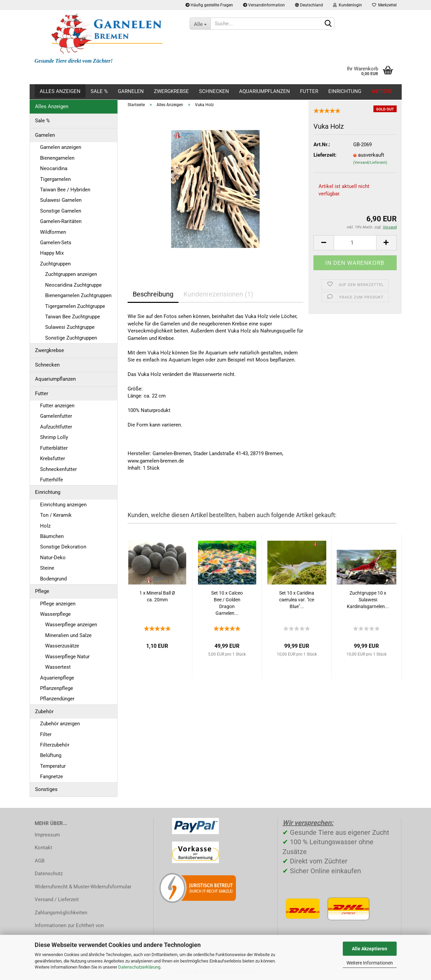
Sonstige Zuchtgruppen (71, 338)
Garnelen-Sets (56, 243)
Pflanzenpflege (57, 688)
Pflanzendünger (57, 699)
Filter (46, 734)
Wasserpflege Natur (67, 657)
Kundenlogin (347, 5)
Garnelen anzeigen (61, 147)
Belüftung (51, 755)
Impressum (47, 835)
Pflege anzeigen (58, 604)
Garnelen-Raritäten (61, 221)
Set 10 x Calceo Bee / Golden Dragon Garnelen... (227, 603)
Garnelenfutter (56, 416)
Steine (47, 568)
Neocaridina (54, 168)
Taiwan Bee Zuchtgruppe (73, 317)
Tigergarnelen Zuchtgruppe (75, 306)
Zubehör (44, 712)
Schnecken (214, 91)
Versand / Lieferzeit (57, 899)
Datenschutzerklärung (139, 967)
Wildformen (53, 232)
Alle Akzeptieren (370, 949)
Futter (309, 91)
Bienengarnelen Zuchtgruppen (78, 295)
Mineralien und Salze (68, 635)
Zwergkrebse (171, 91)
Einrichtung (345, 91)
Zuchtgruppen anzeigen (71, 274)
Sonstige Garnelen (61, 211)
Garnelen (131, 91)
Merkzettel (384, 5)
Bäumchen (52, 536)
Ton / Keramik (56, 515)
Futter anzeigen (57, 406)
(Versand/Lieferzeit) (370, 163)
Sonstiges (46, 789)
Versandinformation (264, 5)
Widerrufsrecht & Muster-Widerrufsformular (83, 887)
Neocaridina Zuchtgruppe (73, 285)
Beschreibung (153, 294)
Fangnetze (52, 777)
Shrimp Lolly (54, 437)
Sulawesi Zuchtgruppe (70, 327)
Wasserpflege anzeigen (71, 625)
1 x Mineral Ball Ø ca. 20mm (157, 596)
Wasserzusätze (62, 646)
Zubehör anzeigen (60, 724)
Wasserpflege (55, 614)
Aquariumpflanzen (264, 91)
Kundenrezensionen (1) (218, 294)
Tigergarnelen (55, 179)
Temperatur (53, 766)
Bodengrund (53, 579)
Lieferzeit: (325, 155)
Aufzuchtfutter (56, 427)
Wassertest (58, 667)
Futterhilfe (52, 480)
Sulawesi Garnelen (61, 200)
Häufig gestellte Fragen (209, 5)
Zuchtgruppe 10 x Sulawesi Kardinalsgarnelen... (368, 600)
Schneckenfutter (58, 469)
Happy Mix (52, 253)
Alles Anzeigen (60, 91)
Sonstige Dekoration (63, 547)
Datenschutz (49, 874)
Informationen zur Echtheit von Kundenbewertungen (69, 931)
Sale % (99, 91)
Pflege (42, 591)
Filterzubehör (55, 745)
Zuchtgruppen (55, 264)
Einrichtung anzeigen (63, 505)
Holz (45, 526)
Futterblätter (54, 448)
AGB (40, 861)
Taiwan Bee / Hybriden (65, 190)
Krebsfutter (53, 459)
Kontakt (43, 848)
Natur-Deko (53, 558)
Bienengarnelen (57, 158)
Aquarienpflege (57, 678)
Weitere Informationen (370, 963)
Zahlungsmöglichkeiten (61, 913)
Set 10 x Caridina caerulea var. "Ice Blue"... (297, 600)
